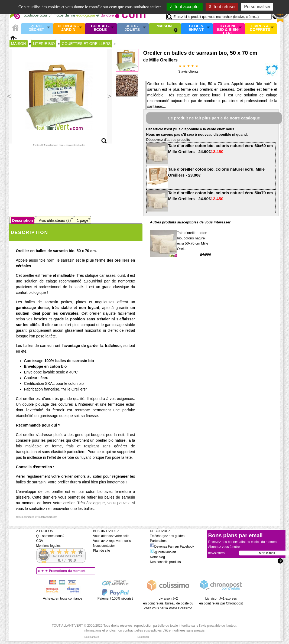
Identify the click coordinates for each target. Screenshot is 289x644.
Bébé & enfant (196, 28)
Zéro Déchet (36, 28)
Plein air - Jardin (68, 28)
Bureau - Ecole (100, 28)
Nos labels (143, 637)
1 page (83, 220)
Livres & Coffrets (260, 28)
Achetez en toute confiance (63, 599)
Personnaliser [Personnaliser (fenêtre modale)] (257, 7)
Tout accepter (185, 7)
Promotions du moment (67, 571)
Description (23, 220)
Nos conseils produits (165, 562)
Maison (164, 26)
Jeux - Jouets (132, 28)
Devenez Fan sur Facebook (172, 547)
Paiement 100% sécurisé (116, 599)
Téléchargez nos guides (167, 536)
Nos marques (92, 637)
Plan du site (102, 551)
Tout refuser (222, 7)
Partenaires (158, 541)
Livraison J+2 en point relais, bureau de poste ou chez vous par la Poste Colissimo (168, 603)
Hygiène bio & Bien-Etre (228, 28)
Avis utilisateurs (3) (55, 220)
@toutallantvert (163, 552)
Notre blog (158, 557)
